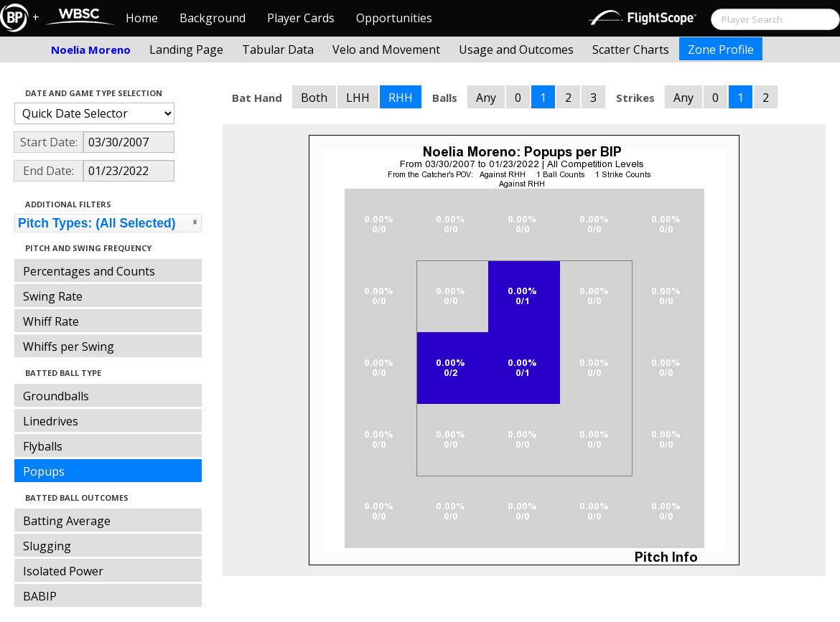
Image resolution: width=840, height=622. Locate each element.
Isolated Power (63, 571)
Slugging (47, 546)
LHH (358, 98)
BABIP (40, 596)
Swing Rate (53, 296)
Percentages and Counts (89, 271)
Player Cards (301, 18)
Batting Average (67, 521)
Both (314, 98)
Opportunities (394, 18)
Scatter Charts (631, 50)
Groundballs (56, 396)
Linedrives (51, 421)
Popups (44, 471)
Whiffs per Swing (69, 347)
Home (142, 18)
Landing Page (186, 50)
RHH (401, 98)
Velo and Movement (386, 50)
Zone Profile (721, 50)
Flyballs (43, 446)
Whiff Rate (51, 321)
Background (213, 18)
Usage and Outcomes (516, 50)
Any (486, 98)
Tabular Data (278, 50)
